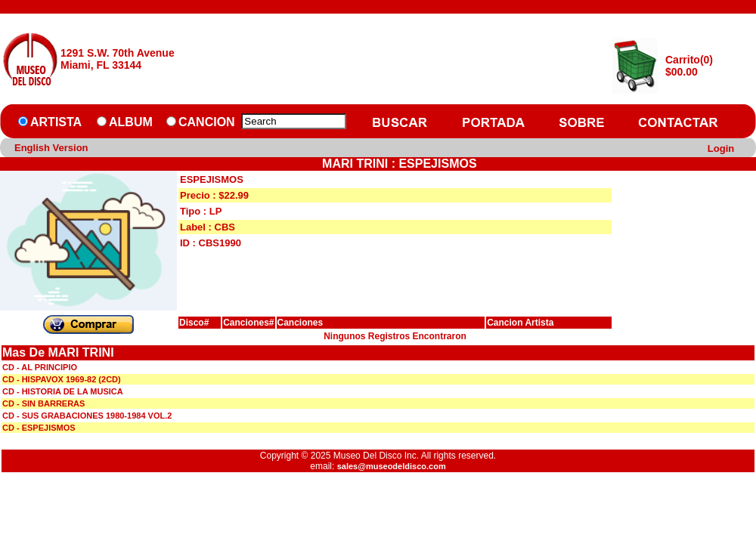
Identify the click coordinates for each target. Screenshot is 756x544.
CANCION (207, 122)
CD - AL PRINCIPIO (40, 367)
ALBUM (131, 122)
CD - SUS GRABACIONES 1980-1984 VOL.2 (87, 416)
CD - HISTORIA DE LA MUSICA (63, 391)
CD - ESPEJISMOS (39, 428)
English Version (51, 148)
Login (721, 148)
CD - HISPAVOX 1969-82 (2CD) (62, 379)
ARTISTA (56, 122)
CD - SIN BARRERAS (43, 403)
